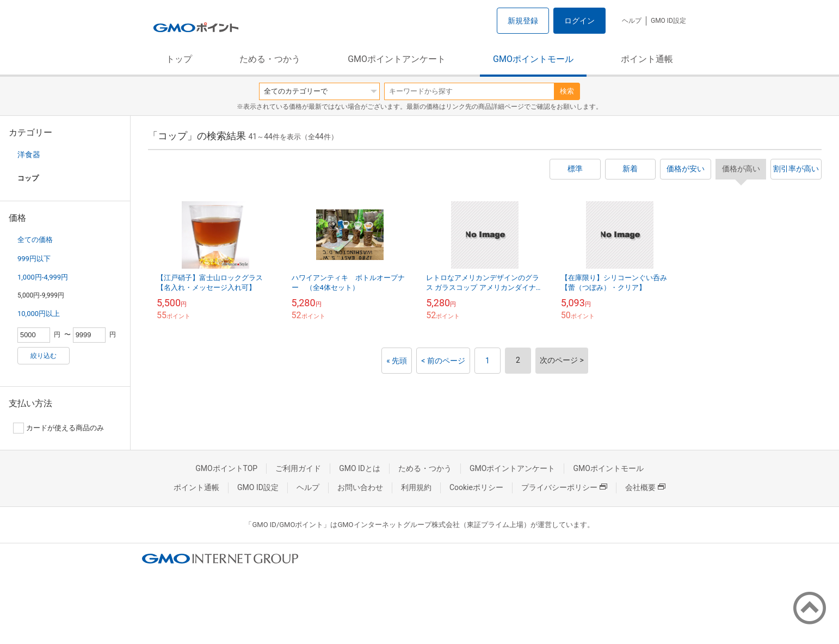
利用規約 (416, 487)
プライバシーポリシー (564, 487)
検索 (567, 91)
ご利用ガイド (298, 468)
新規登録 (523, 21)
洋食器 (29, 154)
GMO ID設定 (668, 21)
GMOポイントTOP (226, 468)
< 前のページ (443, 361)
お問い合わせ (360, 487)
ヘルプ (632, 21)
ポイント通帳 (647, 59)
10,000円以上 (39, 314)
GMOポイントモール (533, 59)
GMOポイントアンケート (397, 59)
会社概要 (645, 487)
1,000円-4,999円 (43, 277)
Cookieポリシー (476, 487)
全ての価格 (35, 240)
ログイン (579, 21)
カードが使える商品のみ (58, 428)
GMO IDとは (360, 468)
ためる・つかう (270, 59)
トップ (179, 59)
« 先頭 (397, 361)
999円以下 (34, 259)
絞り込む (44, 356)
